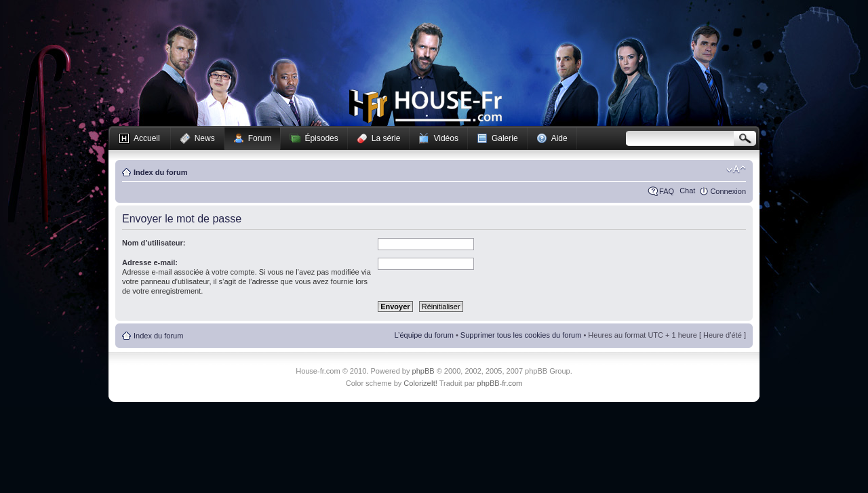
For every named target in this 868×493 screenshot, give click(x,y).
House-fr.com (426, 106)
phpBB (423, 371)
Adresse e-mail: (150, 262)
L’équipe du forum (423, 335)
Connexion (728, 191)
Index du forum (160, 172)
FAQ (667, 191)
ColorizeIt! (420, 383)
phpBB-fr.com (500, 383)
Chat (687, 191)
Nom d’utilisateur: (154, 243)
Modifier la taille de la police (736, 170)
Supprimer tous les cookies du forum (521, 335)
